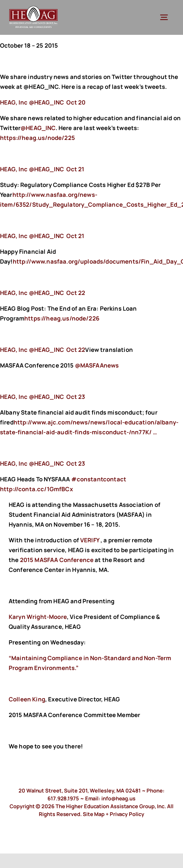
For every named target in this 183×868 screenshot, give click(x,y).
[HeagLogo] (34, 9)
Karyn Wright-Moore (38, 617)
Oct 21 (75, 169)
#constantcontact (99, 479)
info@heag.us (118, 798)
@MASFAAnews (97, 365)
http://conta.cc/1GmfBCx (37, 489)
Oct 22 (76, 293)
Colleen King (27, 699)
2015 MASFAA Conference (57, 560)
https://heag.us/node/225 (38, 138)
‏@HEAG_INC (33, 102)
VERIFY (90, 540)
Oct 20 (76, 102)
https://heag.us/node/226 (62, 318)
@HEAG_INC (38, 128)
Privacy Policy (127, 814)
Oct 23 (76, 397)
